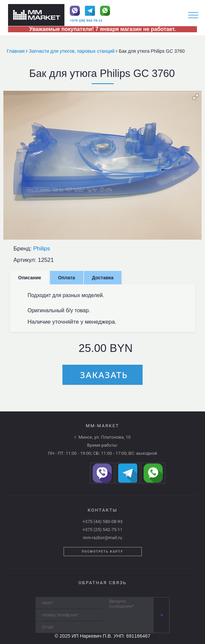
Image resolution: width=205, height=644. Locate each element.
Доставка (103, 278)
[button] (196, 97)
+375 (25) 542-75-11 (86, 20)
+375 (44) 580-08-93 (102, 521)
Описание (30, 278)
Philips (42, 249)
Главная (16, 51)
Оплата (67, 278)
